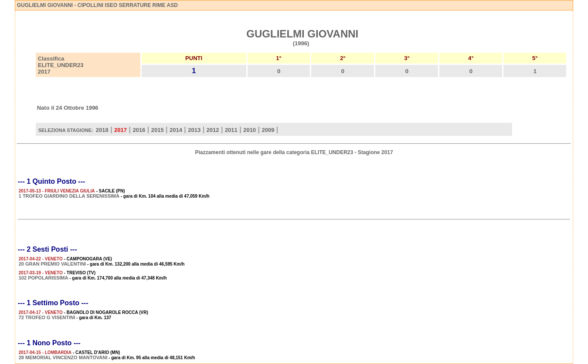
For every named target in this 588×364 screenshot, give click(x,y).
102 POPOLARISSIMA (44, 278)
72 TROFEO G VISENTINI (47, 317)
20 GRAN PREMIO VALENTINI (52, 264)
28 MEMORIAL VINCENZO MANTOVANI (63, 357)
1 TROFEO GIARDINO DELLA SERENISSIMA (69, 196)
